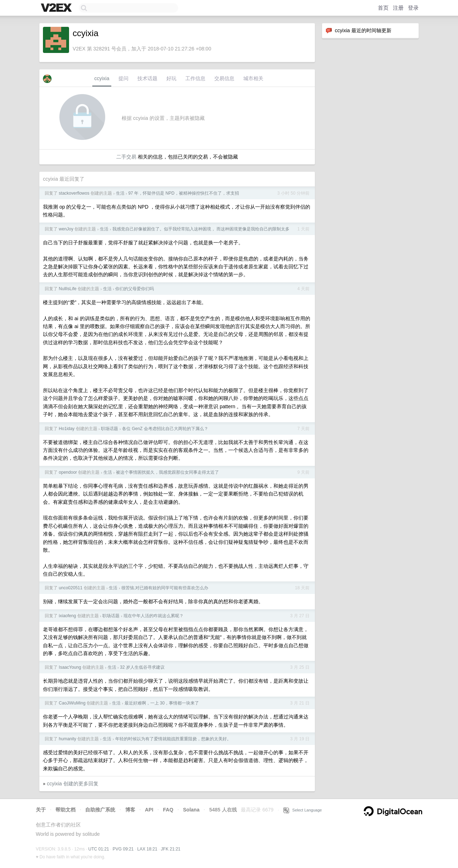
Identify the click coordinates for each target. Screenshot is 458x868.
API (149, 810)
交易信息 (224, 78)
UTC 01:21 (99, 849)
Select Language (303, 810)
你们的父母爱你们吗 (135, 289)
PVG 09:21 (123, 849)
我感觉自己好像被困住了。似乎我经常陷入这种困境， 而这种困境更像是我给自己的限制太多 (201, 229)
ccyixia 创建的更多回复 (73, 784)
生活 (120, 193)
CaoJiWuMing (72, 703)
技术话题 (147, 78)
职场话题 (109, 429)
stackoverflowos (74, 193)
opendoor (68, 472)
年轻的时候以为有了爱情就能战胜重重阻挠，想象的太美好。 (173, 739)
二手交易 (126, 157)
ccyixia (102, 78)
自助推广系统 (100, 810)
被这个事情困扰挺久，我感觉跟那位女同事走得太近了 (167, 472)
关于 (41, 810)
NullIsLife (67, 289)
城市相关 (253, 78)
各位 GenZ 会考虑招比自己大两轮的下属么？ (165, 429)
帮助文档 (65, 810)
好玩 (171, 78)
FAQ (168, 810)
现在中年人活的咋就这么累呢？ (154, 616)
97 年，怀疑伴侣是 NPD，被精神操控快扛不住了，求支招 (183, 193)
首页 (383, 8)
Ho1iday (67, 429)
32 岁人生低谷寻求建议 (142, 667)
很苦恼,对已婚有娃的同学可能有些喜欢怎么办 (165, 588)
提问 (123, 78)
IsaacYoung (70, 667)
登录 (413, 8)
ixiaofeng (67, 616)
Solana (191, 810)
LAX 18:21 (147, 849)
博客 (130, 810)
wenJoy (66, 229)
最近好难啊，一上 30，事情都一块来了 (162, 703)
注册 (398, 8)
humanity (67, 739)
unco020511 (70, 588)
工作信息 (195, 78)
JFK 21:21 (171, 849)
